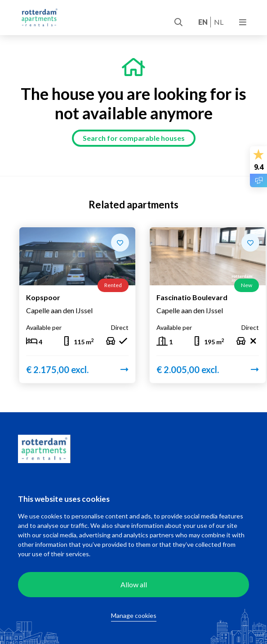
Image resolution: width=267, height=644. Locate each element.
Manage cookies (134, 615)
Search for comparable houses (134, 138)
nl (219, 22)
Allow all (134, 584)
